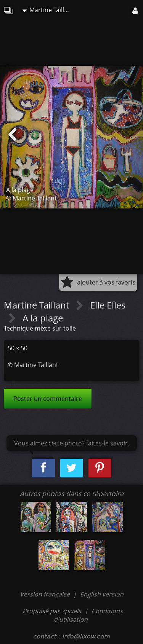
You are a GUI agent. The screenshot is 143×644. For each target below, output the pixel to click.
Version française (46, 594)
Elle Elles (108, 305)
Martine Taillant (48, 10)
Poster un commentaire (48, 399)
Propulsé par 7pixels (52, 611)
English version (102, 594)
